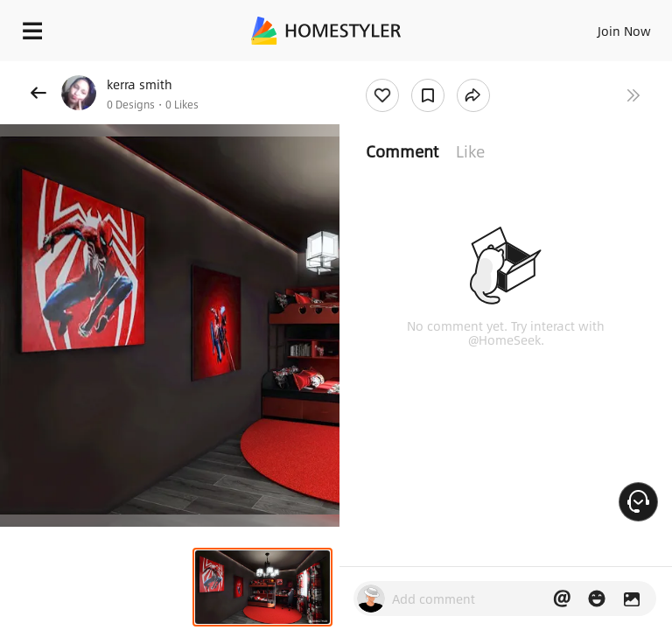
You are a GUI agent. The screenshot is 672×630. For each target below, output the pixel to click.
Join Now (624, 31)
